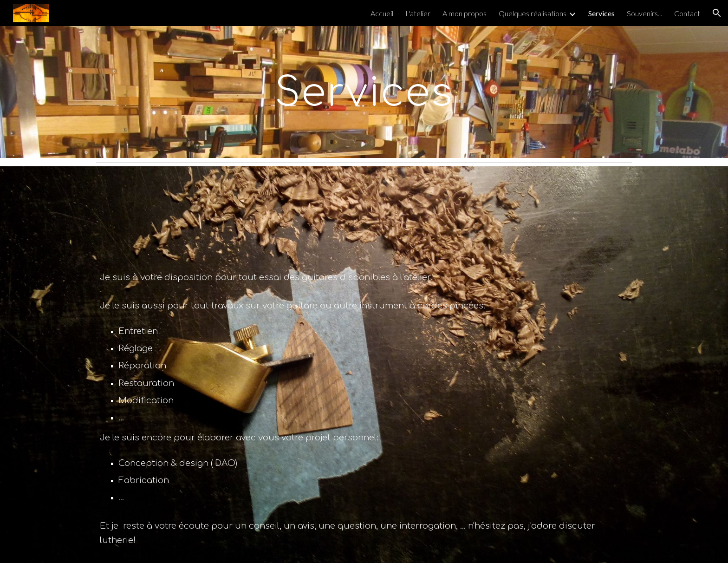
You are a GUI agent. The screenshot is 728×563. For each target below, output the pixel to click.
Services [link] (601, 13)
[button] (717, 13)
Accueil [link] (382, 13)
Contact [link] (687, 13)
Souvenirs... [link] (644, 13)
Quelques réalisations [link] (533, 13)
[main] (364, 92)
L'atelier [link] (418, 13)
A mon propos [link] (465, 13)
